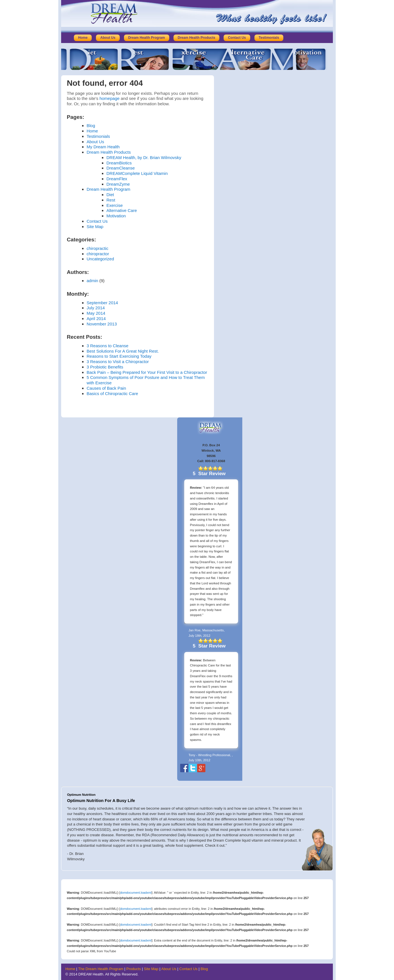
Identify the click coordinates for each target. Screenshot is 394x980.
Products (133, 969)
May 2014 (96, 313)
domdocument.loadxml (136, 893)
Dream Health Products (197, 38)
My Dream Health (103, 147)
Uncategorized (100, 259)
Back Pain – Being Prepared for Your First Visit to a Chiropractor (147, 372)
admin (92, 281)
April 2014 (96, 319)
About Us (108, 38)
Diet (110, 195)
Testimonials (269, 38)
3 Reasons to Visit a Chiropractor (118, 362)
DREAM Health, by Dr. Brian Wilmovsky (144, 157)
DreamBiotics (119, 163)
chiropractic (98, 248)
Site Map (95, 227)
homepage (109, 98)
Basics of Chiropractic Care (112, 393)
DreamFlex (117, 179)
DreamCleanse (121, 168)
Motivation (116, 216)
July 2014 (96, 308)
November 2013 (102, 324)
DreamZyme (118, 184)
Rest (111, 200)
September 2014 (102, 303)
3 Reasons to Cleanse (108, 346)
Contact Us (237, 38)
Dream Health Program (147, 38)
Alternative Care (122, 210)
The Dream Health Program (101, 969)
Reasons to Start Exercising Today (119, 356)
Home (83, 38)
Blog (91, 126)
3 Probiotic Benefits (105, 367)
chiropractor (98, 254)
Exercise (115, 205)
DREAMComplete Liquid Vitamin (137, 173)
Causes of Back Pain (106, 388)
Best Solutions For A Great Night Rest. (123, 351)
